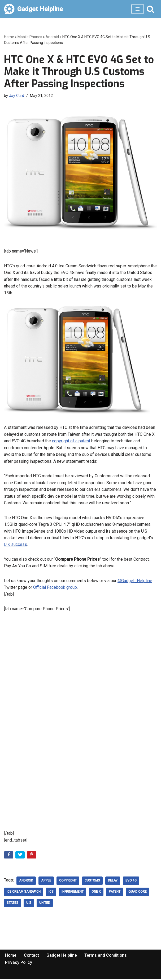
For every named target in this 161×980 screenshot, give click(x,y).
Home (9, 37)
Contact (32, 957)
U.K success (16, 545)
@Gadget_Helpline (135, 581)
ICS (51, 893)
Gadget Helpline (62, 957)
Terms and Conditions (107, 957)
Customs (92, 882)
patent (115, 893)
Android (52, 37)
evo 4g (131, 882)
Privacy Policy (19, 963)
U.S (29, 904)
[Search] (150, 9)
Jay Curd (17, 96)
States (12, 904)
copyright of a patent (71, 441)
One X (96, 893)
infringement (73, 893)
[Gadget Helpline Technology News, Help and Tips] (33, 9)
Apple (46, 882)
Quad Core (138, 893)
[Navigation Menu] (138, 9)
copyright (68, 882)
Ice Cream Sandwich (24, 893)
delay (113, 882)
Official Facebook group (55, 588)
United (45, 904)
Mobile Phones (30, 37)
